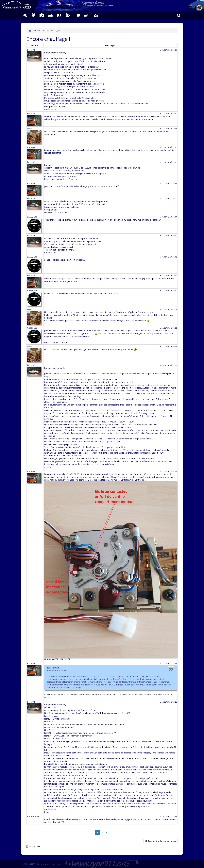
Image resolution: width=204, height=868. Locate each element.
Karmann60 (33, 816)
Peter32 (31, 50)
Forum (37, 30)
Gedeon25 (32, 217)
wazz (30, 129)
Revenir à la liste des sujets (161, 841)
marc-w (31, 114)
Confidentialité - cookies (76, 864)
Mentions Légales (54, 864)
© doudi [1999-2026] (33, 864)
